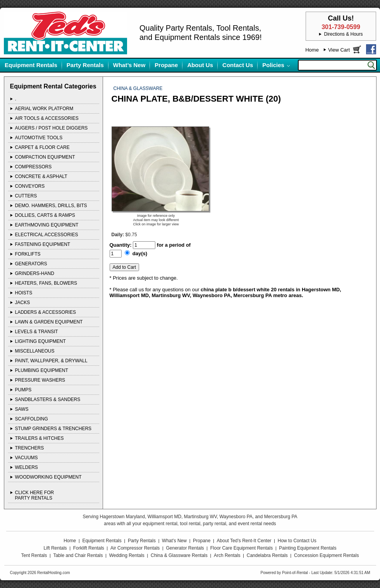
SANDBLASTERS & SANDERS (48, 399)
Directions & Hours (343, 34)
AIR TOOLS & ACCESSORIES (47, 118)
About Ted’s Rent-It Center (244, 541)
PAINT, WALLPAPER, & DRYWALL (51, 361)
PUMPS (23, 390)
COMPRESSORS (34, 167)
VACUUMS (27, 458)
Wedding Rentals (127, 555)
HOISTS (24, 293)
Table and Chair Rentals (78, 555)
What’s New (129, 65)
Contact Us (238, 65)
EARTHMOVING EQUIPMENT (47, 225)
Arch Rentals (227, 555)
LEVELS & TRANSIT (37, 332)
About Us (200, 65)
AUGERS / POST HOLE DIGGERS (52, 128)
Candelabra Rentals (267, 555)
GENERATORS (31, 264)
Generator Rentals (185, 548)
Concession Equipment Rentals (326, 555)
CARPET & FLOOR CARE (42, 147)
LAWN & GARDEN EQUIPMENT (49, 322)
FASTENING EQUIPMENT (43, 244)
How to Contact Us (297, 541)
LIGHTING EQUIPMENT (40, 341)
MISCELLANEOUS (35, 351)
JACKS (23, 303)
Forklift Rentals (89, 548)
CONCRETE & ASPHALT (41, 176)
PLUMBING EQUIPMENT (42, 370)
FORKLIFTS (28, 254)
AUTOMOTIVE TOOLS (39, 138)
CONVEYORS (30, 186)
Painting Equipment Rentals (308, 548)
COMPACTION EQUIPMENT (45, 157)
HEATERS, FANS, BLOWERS (46, 283)
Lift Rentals (55, 548)
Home (312, 50)
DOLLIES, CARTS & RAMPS (45, 215)
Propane (166, 65)
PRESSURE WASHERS (40, 380)
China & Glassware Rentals (179, 555)
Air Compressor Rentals (135, 548)
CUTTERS (26, 196)
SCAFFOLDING (32, 419)
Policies (273, 65)
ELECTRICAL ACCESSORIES (47, 235)
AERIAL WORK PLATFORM (44, 109)
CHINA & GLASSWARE (138, 88)
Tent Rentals (34, 555)
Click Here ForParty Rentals (35, 495)
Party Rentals (85, 65)
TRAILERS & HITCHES (40, 438)
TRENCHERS (30, 448)
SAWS (22, 409)
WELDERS (27, 467)
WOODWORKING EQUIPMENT (48, 477)
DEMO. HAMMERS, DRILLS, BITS (51, 206)
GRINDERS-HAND (35, 273)
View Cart (339, 50)
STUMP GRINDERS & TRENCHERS (53, 429)
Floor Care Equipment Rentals (242, 548)
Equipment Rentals (31, 65)
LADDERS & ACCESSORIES (46, 312)
